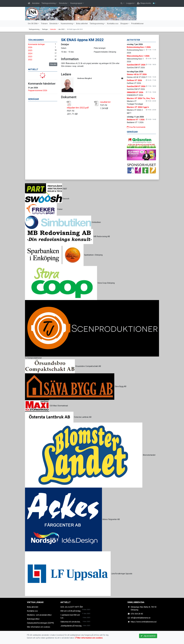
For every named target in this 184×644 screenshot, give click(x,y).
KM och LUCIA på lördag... (71, 611)
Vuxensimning (67, 24)
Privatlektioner (137, 24)
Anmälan (36, 3)
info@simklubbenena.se (141, 618)
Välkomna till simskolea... (71, 622)
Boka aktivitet (82, 24)
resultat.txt (105, 102)
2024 (30, 53)
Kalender (53, 29)
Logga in (130, 3)
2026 (30, 47)
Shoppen (124, 24)
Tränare (44, 24)
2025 (30, 50)
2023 (30, 57)
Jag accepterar (148, 636)
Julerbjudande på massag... (71, 626)
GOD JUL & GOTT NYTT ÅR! (72, 607)
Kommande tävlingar (36, 44)
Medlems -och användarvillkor (39, 615)
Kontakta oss (113, 24)
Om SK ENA (33, 24)
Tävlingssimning (49, 3)
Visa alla (53, 64)
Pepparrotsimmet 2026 (38, 90)
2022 (30, 60)
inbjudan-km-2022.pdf (78, 108)
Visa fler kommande (136, 127)
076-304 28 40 (137, 614)
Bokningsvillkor (33, 619)
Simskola (63, 3)
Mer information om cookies (39, 627)
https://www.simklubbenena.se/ (144, 622)
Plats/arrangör (100, 48)
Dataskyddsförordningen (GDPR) (40, 623)
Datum (64, 48)
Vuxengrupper (76, 3)
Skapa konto (144, 3)
